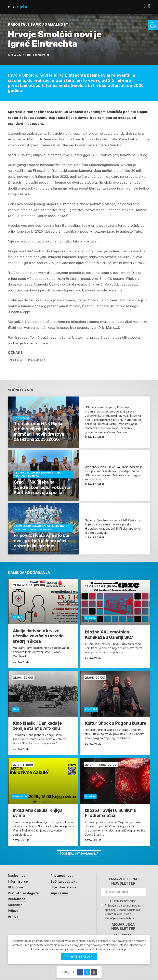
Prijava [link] (14, 910)
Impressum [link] (63, 892)
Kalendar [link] (16, 904)
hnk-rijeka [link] (16, 360)
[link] (153, 25)
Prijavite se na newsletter (123, 879)
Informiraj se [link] (19, 879)
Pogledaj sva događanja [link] (79, 851)
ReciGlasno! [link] (18, 897)
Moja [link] (17, 7)
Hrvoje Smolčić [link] (36, 360)
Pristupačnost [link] (65, 873)
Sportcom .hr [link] (41, 55)
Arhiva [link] (13, 916)
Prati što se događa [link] (24, 892)
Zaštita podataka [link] (67, 879)
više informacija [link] (116, 949)
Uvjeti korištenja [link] (67, 885)
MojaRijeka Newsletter (123, 924)
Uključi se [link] (16, 885)
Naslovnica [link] (17, 873)
